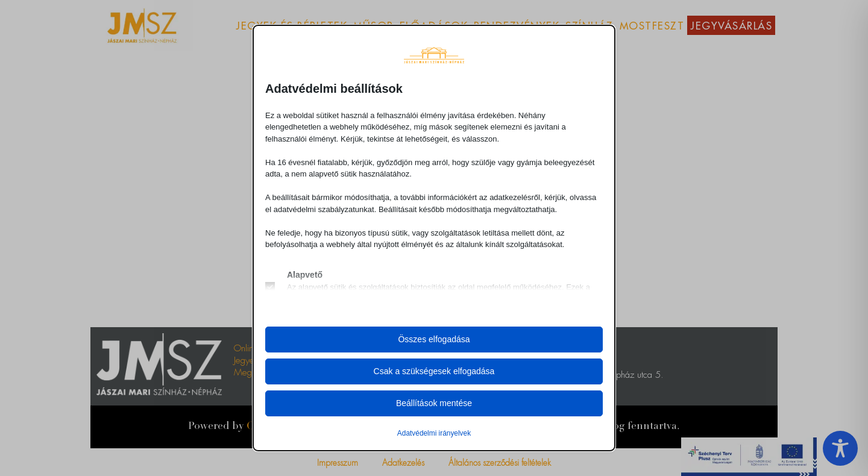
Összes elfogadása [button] (434, 339)
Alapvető (305, 275)
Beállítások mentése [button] (434, 403)
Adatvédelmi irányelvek (434, 433)
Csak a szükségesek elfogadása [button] (434, 371)
